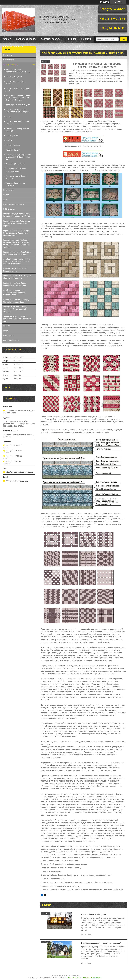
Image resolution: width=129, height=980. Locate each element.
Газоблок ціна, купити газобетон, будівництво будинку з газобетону (17, 215)
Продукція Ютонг (13, 150)
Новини (6, 195)
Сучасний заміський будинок (94, 914)
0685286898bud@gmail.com (17, 481)
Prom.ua (76, 975)
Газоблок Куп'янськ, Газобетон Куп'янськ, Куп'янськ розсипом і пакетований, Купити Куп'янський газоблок (17, 244)
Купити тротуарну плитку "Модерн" (83, 161)
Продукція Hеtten (13, 145)
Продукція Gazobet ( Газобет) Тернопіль (18, 123)
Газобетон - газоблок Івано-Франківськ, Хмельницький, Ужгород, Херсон (14, 293)
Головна (7, 39)
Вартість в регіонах (26, 39)
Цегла (8, 117)
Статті (6, 200)
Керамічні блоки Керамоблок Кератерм (17, 130)
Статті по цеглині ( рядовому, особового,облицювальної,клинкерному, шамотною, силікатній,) (82, 889)
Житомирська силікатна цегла (18, 105)
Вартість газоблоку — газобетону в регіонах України (18, 71)
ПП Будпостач (9, 209)
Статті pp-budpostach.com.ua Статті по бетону (61, 868)
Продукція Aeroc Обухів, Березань (16, 82)
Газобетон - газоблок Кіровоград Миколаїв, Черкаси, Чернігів (16, 301)
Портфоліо (8, 55)
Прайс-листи (8, 190)
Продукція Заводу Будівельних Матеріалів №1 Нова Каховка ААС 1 (18, 157)
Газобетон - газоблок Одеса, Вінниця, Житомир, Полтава (15, 284)
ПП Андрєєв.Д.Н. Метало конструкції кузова (16, 170)
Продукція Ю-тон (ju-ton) (16, 164)
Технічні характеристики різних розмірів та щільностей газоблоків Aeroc (17, 319)
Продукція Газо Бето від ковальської (15, 184)
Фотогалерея (8, 60)
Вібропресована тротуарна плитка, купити (83, 146)
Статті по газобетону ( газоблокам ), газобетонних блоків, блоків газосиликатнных (77, 882)
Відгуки (6, 331)
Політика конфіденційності (93, 978)
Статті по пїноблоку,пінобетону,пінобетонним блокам (64, 864)
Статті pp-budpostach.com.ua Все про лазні (60, 860)
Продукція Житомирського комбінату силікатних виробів (18, 111)
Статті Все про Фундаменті (53, 879)
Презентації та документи (14, 204)
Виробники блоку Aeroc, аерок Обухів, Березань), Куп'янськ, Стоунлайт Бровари (18, 98)
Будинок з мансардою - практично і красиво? (101, 943)
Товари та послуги (51, 39)
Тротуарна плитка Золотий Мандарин (17, 177)
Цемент (9, 140)
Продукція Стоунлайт (14, 77)
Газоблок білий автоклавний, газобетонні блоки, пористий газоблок (15, 309)
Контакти (86, 39)
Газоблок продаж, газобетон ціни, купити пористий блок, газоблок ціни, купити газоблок (17, 262)
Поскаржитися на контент (73, 978)
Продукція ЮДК (12, 136)
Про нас (72, 39)
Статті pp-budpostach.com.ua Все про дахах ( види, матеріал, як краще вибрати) (76, 875)
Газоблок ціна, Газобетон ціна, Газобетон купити (15, 270)
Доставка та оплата (13, 46)
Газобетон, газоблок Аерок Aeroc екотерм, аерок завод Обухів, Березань (17, 223)
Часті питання (9, 335)
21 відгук (106, 2)
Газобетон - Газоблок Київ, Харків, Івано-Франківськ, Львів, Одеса (17, 253)
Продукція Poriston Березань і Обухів (18, 90)
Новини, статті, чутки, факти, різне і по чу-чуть (61, 886)
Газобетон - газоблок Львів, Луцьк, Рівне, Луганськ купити (17, 277)
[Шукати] (124, 39)
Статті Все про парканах (52, 871)
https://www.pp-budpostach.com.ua (20, 472)
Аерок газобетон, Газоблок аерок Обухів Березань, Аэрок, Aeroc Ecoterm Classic (17, 233)
